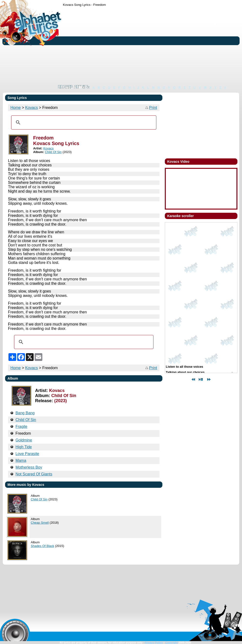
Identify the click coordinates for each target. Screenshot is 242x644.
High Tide (24, 447)
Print (153, 108)
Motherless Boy (29, 467)
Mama (21, 461)
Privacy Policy (154, 643)
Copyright (171, 643)
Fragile (21, 427)
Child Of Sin (53, 152)
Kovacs (31, 108)
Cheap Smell (40, 523)
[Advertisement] (110, 46)
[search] (83, 122)
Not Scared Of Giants (34, 474)
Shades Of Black (42, 546)
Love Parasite (27, 454)
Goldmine (24, 440)
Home (16, 108)
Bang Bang (25, 413)
